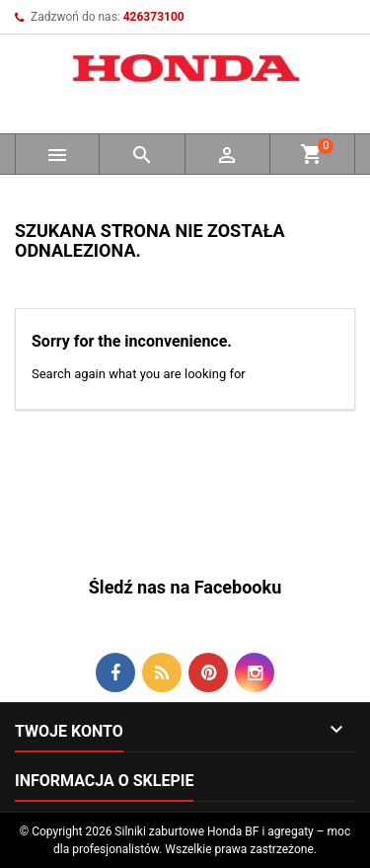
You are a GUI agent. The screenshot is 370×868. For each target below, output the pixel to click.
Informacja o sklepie (104, 781)
